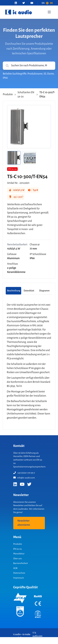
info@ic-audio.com (24, 478)
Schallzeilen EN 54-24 (26, 95)
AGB (15, 568)
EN (43, 3)
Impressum (19, 578)
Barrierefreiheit (21, 563)
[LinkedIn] (16, 3)
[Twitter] (24, 3)
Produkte (8, 94)
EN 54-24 (18, 549)
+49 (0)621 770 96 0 (24, 473)
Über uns (18, 558)
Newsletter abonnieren (24, 523)
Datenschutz (19, 573)
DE (51, 3)
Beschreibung (14, 291)
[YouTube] (32, 3)
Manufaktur (19, 554)
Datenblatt (29, 291)
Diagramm (44, 291)
